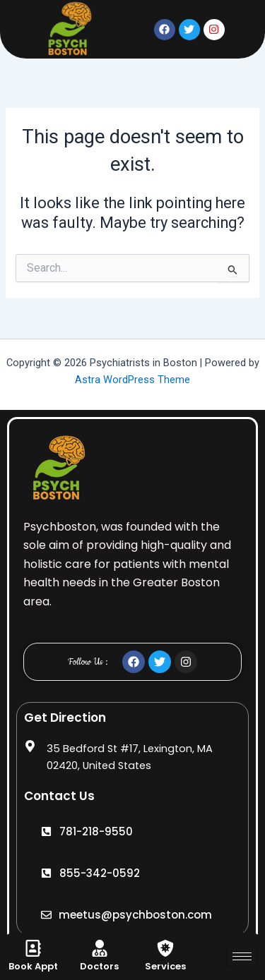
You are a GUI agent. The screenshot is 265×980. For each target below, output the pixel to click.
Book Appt (33, 966)
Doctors (99, 966)
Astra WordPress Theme (132, 380)
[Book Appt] (33, 948)
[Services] (165, 948)
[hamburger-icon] (242, 956)
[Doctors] (100, 948)
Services (165, 966)
